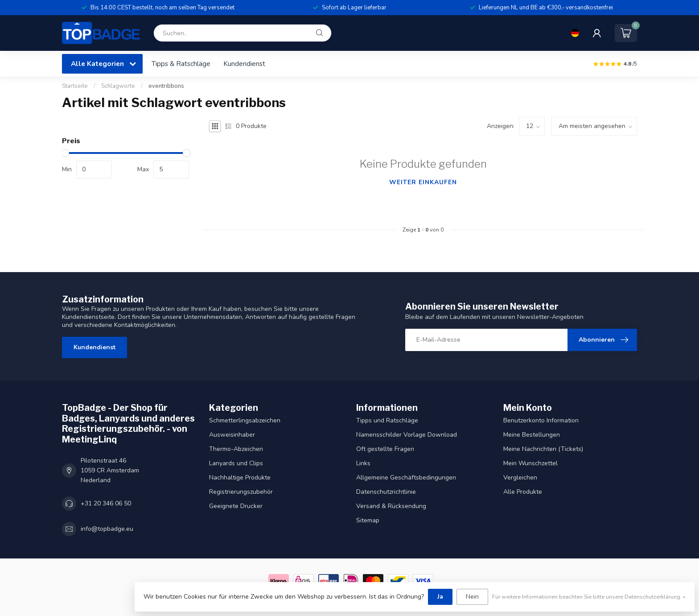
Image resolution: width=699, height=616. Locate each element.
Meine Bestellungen (532, 435)
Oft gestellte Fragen (385, 449)
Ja (440, 597)
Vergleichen (520, 478)
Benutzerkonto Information (541, 420)
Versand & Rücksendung (391, 506)
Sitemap (368, 520)
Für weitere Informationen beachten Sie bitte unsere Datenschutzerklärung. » (589, 597)
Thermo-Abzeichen (236, 449)
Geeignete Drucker (236, 506)
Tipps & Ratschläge (181, 64)
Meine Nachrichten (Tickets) (543, 449)
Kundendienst (244, 64)
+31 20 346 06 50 (106, 503)
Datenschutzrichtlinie (386, 492)
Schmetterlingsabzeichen (245, 420)
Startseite (75, 86)
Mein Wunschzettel (530, 463)
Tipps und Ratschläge (387, 420)
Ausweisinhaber (232, 435)
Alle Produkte (523, 492)
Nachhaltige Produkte (240, 478)
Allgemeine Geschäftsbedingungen (406, 478)
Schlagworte (118, 86)
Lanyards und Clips (236, 463)
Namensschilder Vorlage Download (407, 435)
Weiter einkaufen (423, 182)
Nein (472, 597)
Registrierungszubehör (241, 492)
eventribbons (166, 86)
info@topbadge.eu (107, 529)
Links (363, 463)
